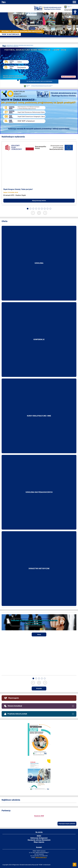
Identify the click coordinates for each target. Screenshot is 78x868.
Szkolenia (39, 263)
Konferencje (39, 339)
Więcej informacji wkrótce (39, 201)
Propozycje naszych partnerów (67, 824)
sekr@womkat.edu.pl (41, 857)
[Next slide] (45, 213)
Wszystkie (39, 688)
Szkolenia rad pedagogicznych (39, 492)
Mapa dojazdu (39, 842)
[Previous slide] (33, 213)
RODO (39, 836)
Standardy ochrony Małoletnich (39, 840)
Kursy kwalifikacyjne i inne (39, 416)
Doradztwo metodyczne (39, 569)
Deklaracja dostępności (39, 838)
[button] (28, 209)
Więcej (39, 634)
